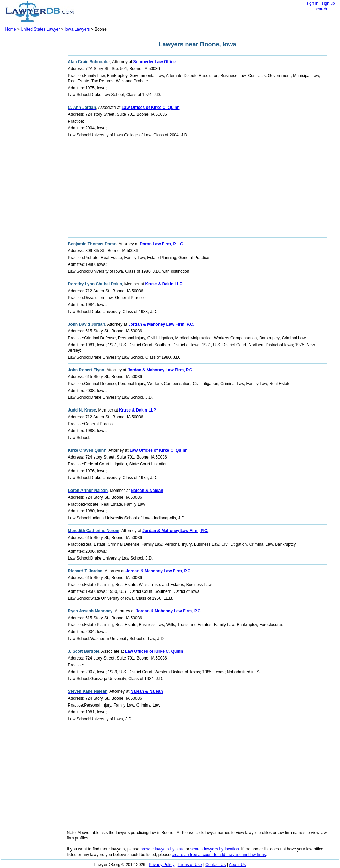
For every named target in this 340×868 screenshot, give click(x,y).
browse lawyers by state (163, 849)
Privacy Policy (162, 865)
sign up (328, 3)
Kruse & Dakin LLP (164, 284)
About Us (237, 865)
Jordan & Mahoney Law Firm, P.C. (161, 324)
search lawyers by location (215, 849)
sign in (312, 3)
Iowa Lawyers (78, 29)
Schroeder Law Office (155, 62)
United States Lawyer (40, 29)
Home (11, 29)
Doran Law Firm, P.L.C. (162, 244)
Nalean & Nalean (147, 491)
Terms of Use (190, 865)
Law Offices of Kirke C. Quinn (151, 108)
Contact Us (215, 865)
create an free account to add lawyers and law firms (219, 855)
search (321, 9)
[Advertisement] (33, 139)
